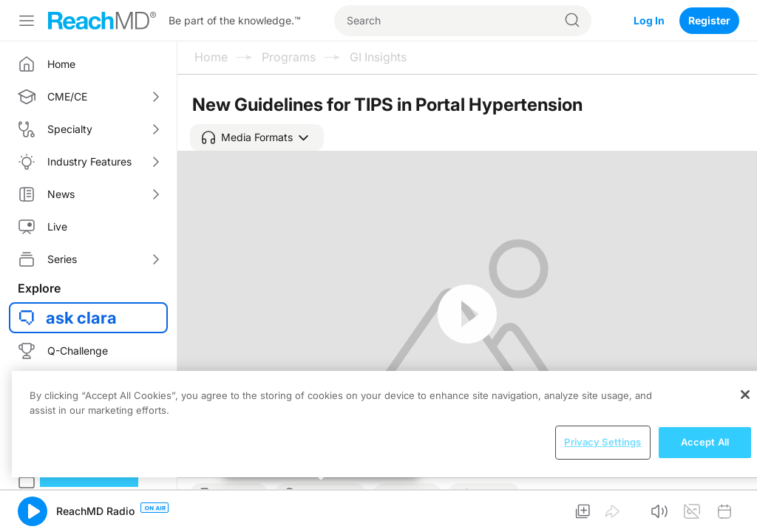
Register (709, 20)
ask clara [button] (81, 318)
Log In (649, 20)
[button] (257, 137)
